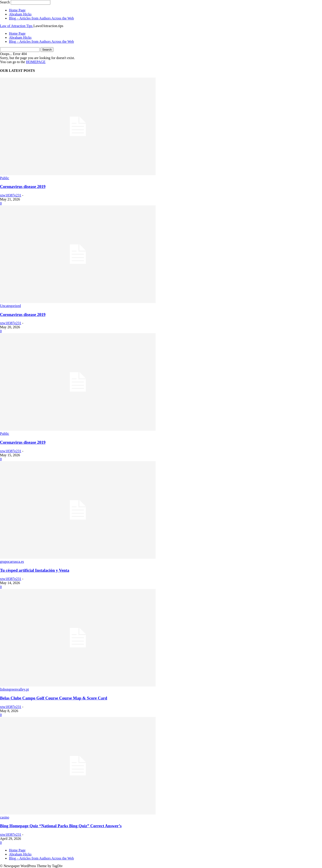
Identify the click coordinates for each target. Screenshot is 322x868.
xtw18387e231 (11, 195)
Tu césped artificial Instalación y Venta (35, 570)
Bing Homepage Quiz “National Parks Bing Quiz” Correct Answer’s (61, 826)
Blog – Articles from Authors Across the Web (41, 18)
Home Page (17, 10)
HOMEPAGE (36, 62)
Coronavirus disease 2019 (23, 187)
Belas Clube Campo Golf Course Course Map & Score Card (54, 698)
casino (5, 817)
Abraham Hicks (20, 14)
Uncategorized (10, 306)
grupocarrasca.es (12, 562)
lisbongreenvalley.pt (14, 689)
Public (5, 178)
